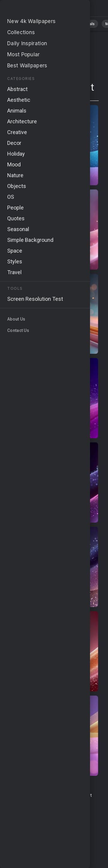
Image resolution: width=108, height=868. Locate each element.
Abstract (62, 24)
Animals (87, 24)
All (18, 24)
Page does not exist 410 (36, 10)
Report (85, 795)
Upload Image (40, 802)
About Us (66, 802)
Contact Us (64, 795)
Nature (37, 24)
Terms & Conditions (30, 795)
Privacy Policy (25, 813)
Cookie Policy (56, 813)
